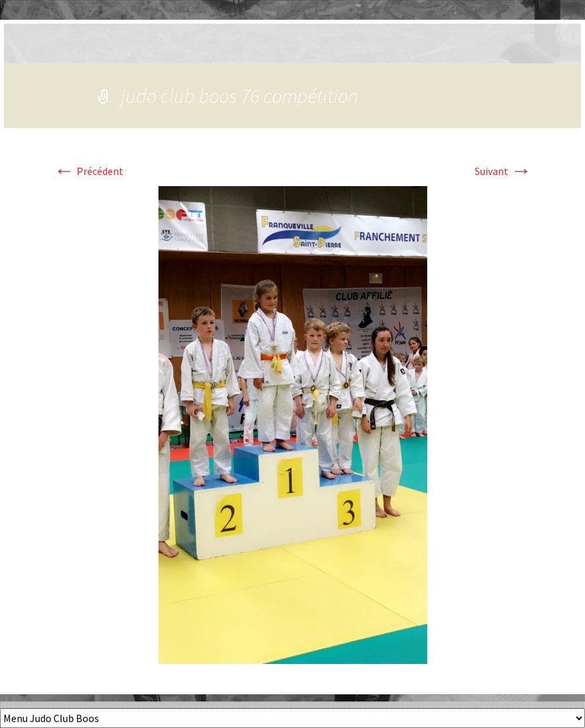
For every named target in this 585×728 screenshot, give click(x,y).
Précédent (88, 171)
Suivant (503, 171)
